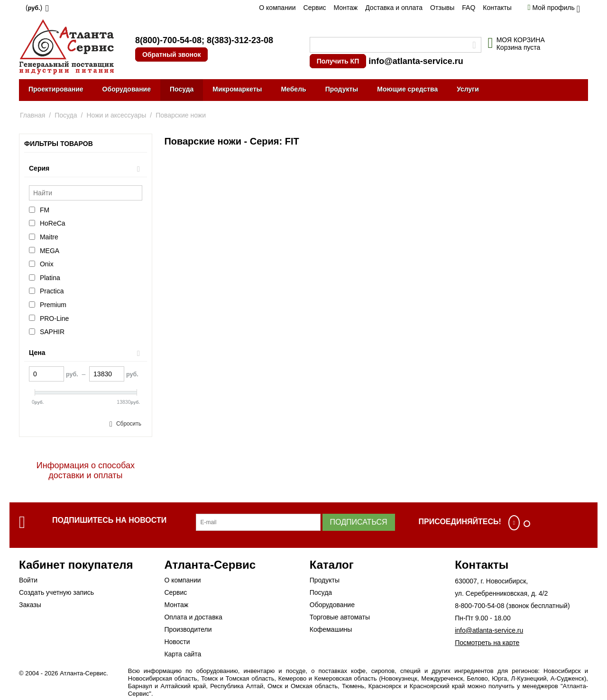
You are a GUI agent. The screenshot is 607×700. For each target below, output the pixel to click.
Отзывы (442, 8)
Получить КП (338, 61)
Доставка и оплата (394, 8)
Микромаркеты (237, 89)
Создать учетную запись (56, 592)
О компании (277, 8)
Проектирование (56, 89)
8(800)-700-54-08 (168, 40)
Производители (188, 629)
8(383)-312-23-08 (240, 40)
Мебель (293, 89)
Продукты (342, 89)
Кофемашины (331, 629)
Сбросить (129, 424)
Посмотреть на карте (487, 643)
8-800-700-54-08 (479, 606)
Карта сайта (183, 654)
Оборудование (127, 89)
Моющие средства (407, 89)
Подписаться (359, 522)
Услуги (468, 89)
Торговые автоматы (340, 617)
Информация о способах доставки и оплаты (86, 470)
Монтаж (345, 8)
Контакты (497, 8)
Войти (28, 580)
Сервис (315, 8)
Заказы (30, 605)
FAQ (469, 8)
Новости (177, 642)
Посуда (182, 89)
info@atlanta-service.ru (416, 61)
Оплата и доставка (193, 617)
